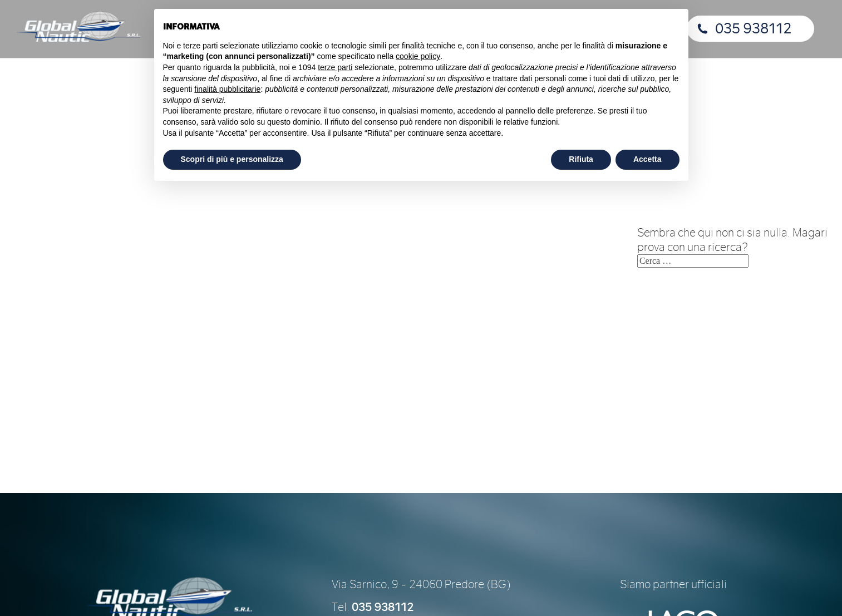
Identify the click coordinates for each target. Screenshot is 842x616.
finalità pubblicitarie (227, 89)
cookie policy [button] (418, 56)
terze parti (335, 67)
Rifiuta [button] (581, 159)
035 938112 (753, 29)
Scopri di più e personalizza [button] (232, 159)
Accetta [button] (647, 159)
